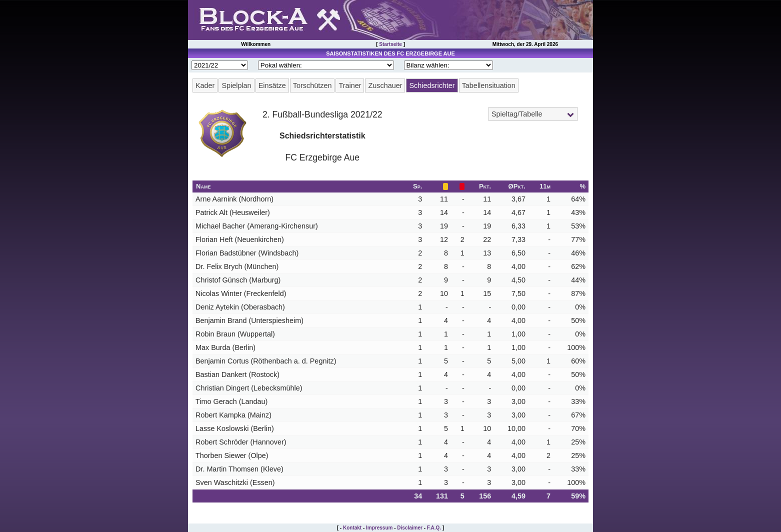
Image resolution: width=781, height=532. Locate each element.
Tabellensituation (489, 85)
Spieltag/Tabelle (517, 114)
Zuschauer (385, 85)
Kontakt (352, 528)
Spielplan (236, 85)
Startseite (390, 44)
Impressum (379, 528)
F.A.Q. (434, 528)
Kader (205, 85)
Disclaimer (410, 528)
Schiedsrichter (432, 85)
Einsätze (272, 85)
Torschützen (312, 85)
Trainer (350, 85)
